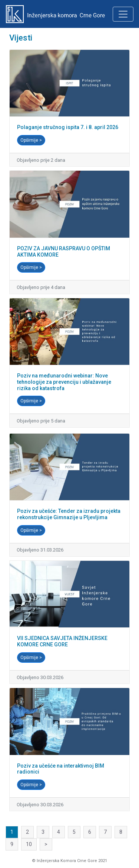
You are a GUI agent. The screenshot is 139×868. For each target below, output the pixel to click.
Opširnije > (31, 140)
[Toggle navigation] (123, 14)
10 (29, 844)
